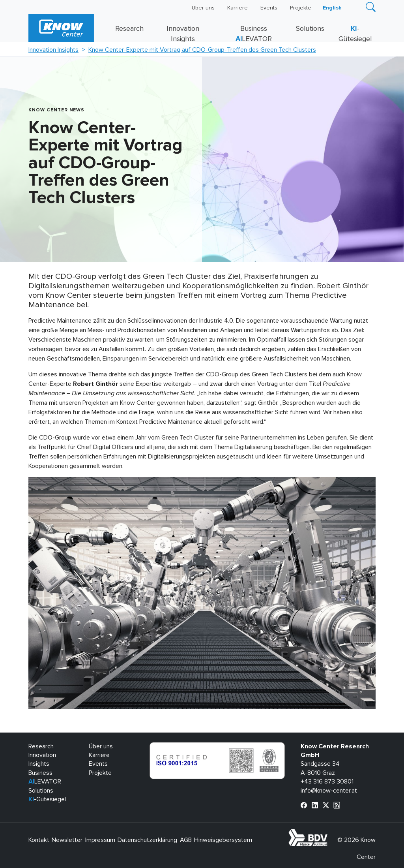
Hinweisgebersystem (223, 840)
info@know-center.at (329, 791)
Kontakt (39, 840)
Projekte (301, 8)
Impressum (100, 840)
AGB (186, 840)
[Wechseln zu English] (332, 8)
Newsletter (67, 840)
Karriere (238, 8)
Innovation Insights (53, 50)
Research (129, 29)
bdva (329, 834)
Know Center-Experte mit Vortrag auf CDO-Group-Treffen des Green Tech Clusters (202, 50)
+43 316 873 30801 (327, 782)
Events (269, 8)
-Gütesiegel (47, 799)
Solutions (310, 29)
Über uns (203, 8)
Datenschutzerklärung (147, 840)
